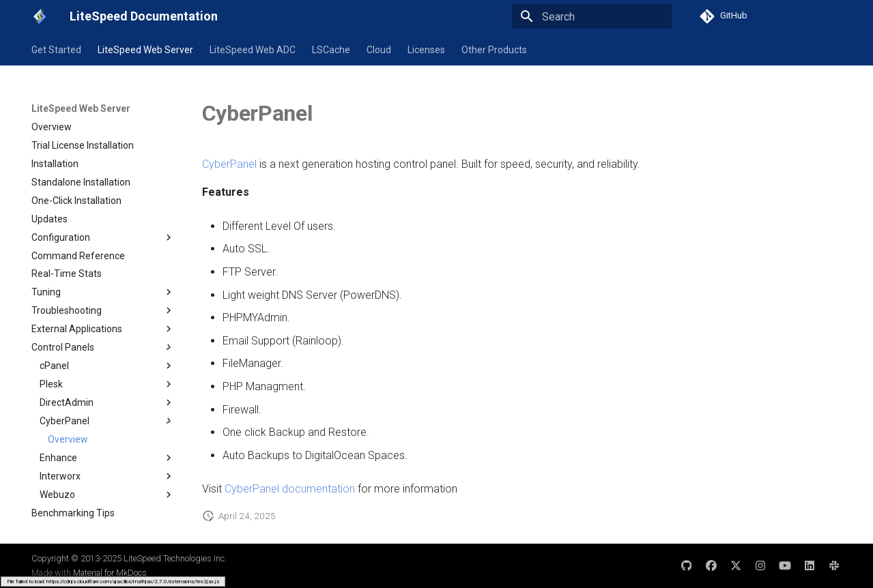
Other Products (494, 50)
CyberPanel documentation (290, 489)
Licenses (426, 50)
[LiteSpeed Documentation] (40, 16)
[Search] (592, 16)
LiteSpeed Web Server (145, 50)
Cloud (379, 50)
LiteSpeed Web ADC (253, 50)
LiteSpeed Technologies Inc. (175, 558)
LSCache (331, 50)
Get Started (56, 50)
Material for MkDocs (110, 573)
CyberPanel (229, 164)
